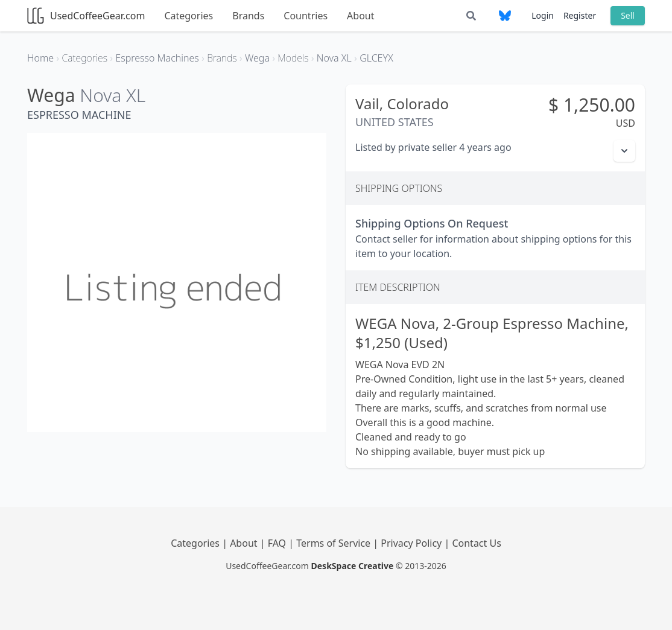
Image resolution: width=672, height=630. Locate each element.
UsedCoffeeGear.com (86, 16)
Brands (248, 16)
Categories (189, 16)
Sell (628, 15)
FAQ (278, 543)
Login (543, 15)
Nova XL (113, 95)
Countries (306, 16)
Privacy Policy (412, 543)
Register (580, 15)
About (360, 16)
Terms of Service (334, 543)
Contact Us (476, 543)
